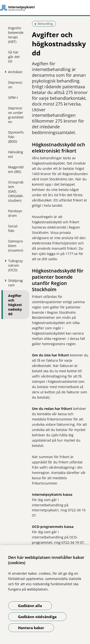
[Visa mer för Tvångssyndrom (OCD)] (5, 261)
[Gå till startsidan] (45, 8)
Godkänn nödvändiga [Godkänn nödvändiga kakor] (37, 617)
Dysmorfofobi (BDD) (16, 137)
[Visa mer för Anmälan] (5, 72)
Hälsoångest (16, 154)
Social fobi (13, 228)
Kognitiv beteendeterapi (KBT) (16, 35)
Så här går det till (14, 57)
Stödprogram (15, 283)
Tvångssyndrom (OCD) (15, 265)
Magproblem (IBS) (16, 169)
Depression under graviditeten (16, 115)
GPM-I (13, 97)
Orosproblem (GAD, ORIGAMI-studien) (16, 191)
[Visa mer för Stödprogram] (5, 280)
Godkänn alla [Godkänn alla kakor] (30, 606)
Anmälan (15, 72)
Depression (15, 85)
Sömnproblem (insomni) (16, 246)
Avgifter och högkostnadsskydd (15, 305)
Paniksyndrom (15, 213)
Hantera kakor (31, 628)
